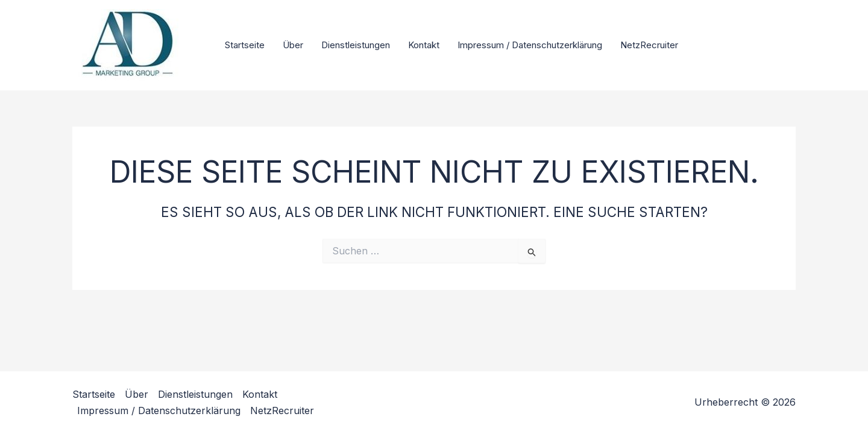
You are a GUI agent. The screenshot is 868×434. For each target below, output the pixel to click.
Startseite (245, 45)
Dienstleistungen (356, 45)
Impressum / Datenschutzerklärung (530, 45)
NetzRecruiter (649, 45)
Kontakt (424, 45)
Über (293, 45)
